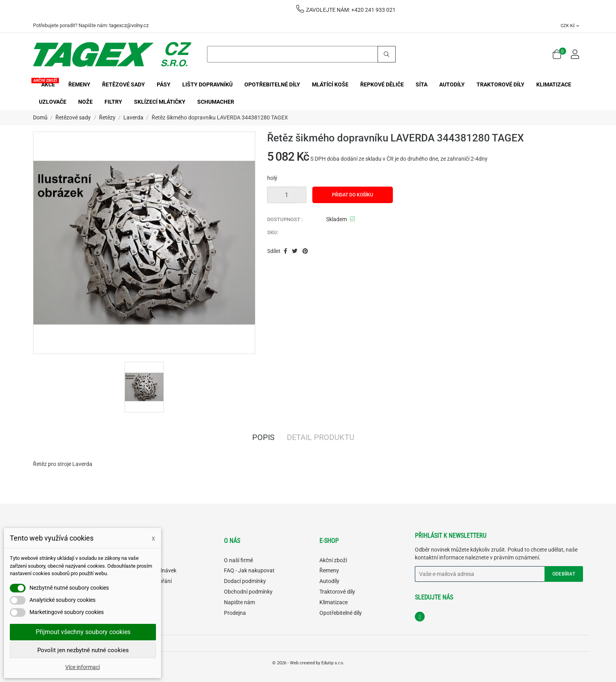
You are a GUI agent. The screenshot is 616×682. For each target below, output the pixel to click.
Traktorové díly (337, 592)
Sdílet (285, 251)
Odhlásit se (142, 602)
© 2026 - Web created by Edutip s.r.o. (308, 663)
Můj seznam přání (150, 581)
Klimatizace (334, 602)
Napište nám (239, 602)
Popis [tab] (263, 438)
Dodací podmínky (245, 581)
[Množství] (287, 195)
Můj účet (139, 560)
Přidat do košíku (353, 195)
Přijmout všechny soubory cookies (83, 632)
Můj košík (140, 592)
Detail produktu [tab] (321, 438)
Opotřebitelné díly (341, 613)
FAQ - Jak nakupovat (249, 570)
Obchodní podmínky (248, 592)
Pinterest (305, 251)
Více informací (82, 667)
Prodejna (235, 613)
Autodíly (329, 581)
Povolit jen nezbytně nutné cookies (83, 650)
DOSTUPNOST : (285, 219)
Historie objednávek (152, 570)
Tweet (295, 251)
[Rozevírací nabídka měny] (570, 26)
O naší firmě (238, 560)
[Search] (301, 54)
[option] (144, 387)
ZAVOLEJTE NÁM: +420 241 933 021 (346, 10)
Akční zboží (333, 560)
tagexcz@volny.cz (129, 25)
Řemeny (329, 570)
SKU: (273, 232)
